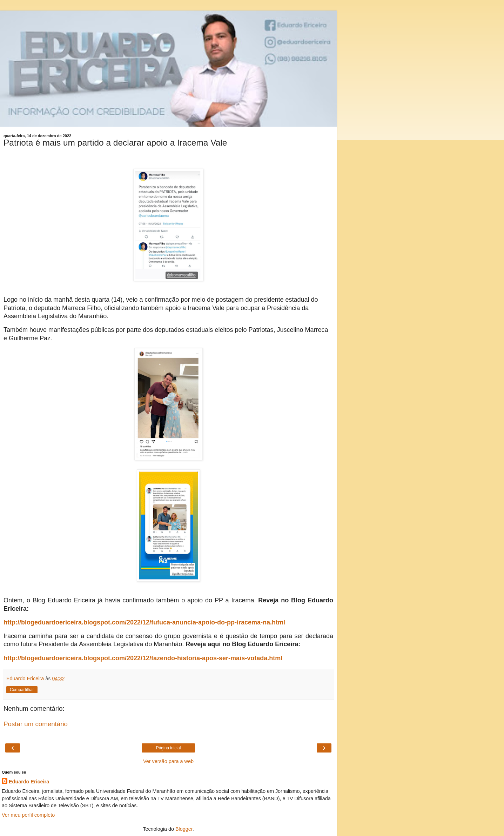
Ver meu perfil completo (28, 815)
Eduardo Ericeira (29, 782)
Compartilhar (22, 690)
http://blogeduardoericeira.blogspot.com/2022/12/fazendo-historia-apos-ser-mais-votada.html (143, 658)
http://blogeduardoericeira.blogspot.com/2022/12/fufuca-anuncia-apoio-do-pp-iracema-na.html (144, 622)
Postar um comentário (36, 724)
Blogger (184, 829)
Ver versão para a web (168, 761)
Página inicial (169, 748)
